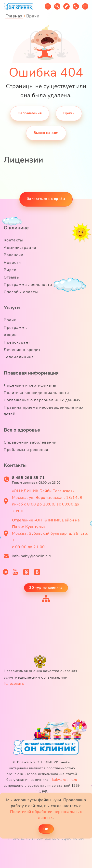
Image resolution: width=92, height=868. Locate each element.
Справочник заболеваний (30, 442)
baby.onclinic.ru (65, 780)
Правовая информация (31, 373)
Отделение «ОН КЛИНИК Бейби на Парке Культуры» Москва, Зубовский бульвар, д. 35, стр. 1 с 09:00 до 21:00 (50, 534)
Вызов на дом (46, 133)
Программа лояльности (28, 285)
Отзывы (12, 277)
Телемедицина (19, 357)
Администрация (20, 248)
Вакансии (13, 255)
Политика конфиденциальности (36, 393)
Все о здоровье (22, 430)
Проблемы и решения (26, 450)
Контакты (13, 240)
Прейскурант (17, 342)
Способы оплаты (21, 292)
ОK (46, 829)
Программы (16, 328)
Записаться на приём (46, 199)
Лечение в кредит (22, 350)
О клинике (16, 228)
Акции (10, 335)
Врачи (69, 113)
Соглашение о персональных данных (42, 400)
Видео (10, 270)
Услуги (12, 308)
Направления (30, 113)
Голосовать (14, 684)
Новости (12, 263)
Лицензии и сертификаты (30, 385)
